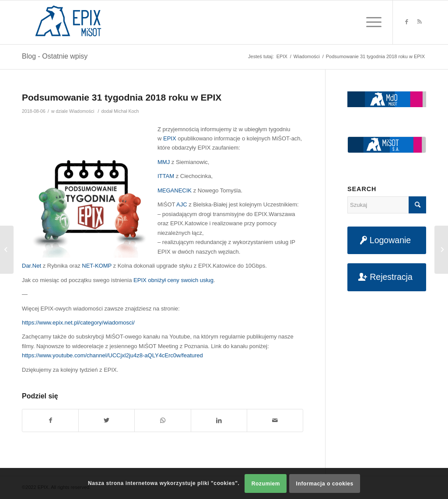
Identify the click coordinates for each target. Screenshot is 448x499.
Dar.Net (31, 266)
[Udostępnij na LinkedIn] (219, 420)
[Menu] (371, 22)
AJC (182, 204)
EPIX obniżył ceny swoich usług (173, 280)
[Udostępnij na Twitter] (107, 420)
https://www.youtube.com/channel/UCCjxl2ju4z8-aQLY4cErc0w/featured (112, 355)
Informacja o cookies (325, 484)
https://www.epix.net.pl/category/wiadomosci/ (78, 323)
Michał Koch (126, 111)
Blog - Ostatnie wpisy (55, 56)
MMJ (164, 162)
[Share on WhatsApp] (163, 420)
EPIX (170, 138)
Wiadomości (82, 111)
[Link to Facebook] (406, 22)
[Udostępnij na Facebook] (50, 420)
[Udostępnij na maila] (275, 420)
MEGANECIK (175, 190)
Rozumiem (266, 484)
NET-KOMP (97, 266)
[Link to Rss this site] (420, 22)
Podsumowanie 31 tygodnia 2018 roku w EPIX (122, 97)
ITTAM (166, 176)
